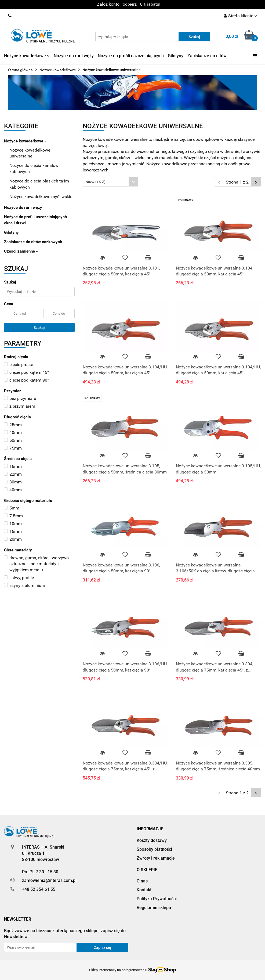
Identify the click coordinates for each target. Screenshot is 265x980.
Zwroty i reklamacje (156, 858)
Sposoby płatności (154, 849)
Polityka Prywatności (157, 899)
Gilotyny (176, 56)
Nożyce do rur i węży (74, 56)
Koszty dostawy (152, 840)
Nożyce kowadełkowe (27, 56)
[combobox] (110, 182)
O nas (142, 881)
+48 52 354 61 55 (39, 889)
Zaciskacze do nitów (207, 56)
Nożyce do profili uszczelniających (131, 56)
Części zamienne (21, 251)
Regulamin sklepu (154, 908)
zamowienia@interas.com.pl (49, 880)
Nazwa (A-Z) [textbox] (96, 182)
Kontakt (144, 890)
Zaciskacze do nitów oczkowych (33, 242)
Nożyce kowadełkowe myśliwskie (41, 197)
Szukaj (39, 328)
